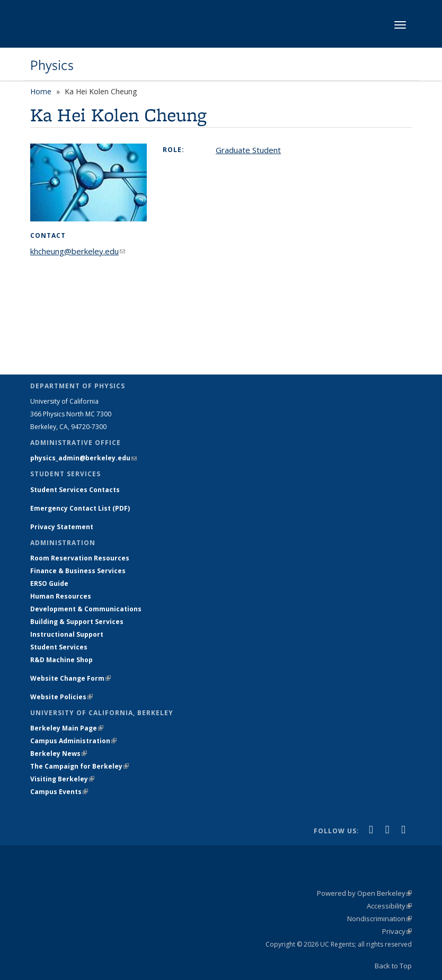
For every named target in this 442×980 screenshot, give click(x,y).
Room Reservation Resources (80, 558)
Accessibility (389, 906)
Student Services (59, 647)
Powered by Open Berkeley (364, 893)
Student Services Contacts (75, 490)
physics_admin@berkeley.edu (83, 458)
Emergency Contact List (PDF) (80, 508)
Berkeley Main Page (67, 728)
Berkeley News (59, 754)
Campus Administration (73, 741)
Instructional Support (67, 634)
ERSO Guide (49, 583)
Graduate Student (248, 150)
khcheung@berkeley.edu (78, 251)
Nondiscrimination (379, 919)
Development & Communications (86, 609)
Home (41, 91)
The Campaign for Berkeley (79, 766)
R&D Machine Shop (61, 660)
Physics (52, 65)
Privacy (397, 931)
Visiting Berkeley (62, 779)
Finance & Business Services (78, 571)
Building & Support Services (77, 622)
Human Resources (61, 596)
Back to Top (393, 966)
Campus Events (59, 792)
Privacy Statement (62, 527)
